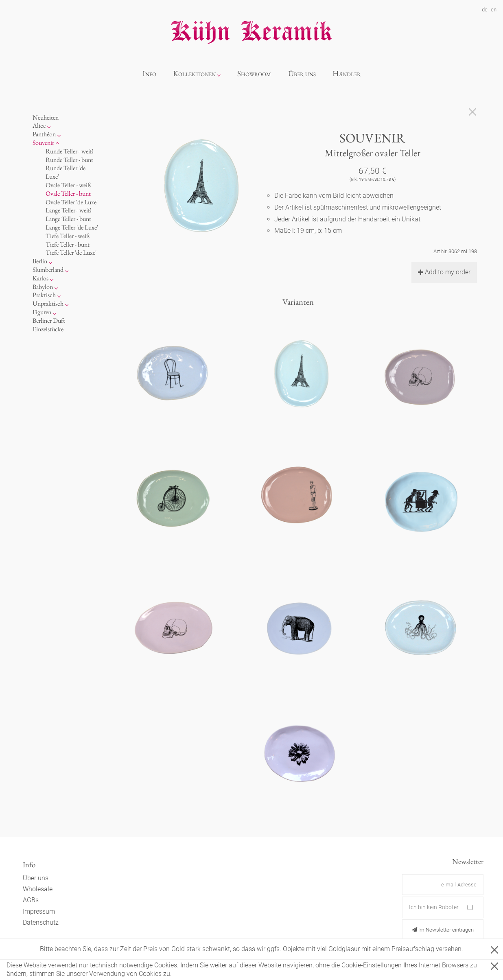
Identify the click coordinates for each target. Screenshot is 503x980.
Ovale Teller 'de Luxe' (72, 202)
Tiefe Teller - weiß (68, 236)
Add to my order (444, 272)
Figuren (42, 312)
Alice (39, 126)
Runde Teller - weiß (69, 151)
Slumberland (48, 270)
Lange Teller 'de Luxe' (72, 227)
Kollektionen (194, 73)
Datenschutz (41, 922)
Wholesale (38, 889)
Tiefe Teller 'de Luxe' (71, 253)
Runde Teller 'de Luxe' (66, 172)
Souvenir (43, 143)
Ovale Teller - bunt (68, 194)
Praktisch (44, 295)
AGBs (31, 900)
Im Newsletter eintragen (443, 930)
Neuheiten (46, 117)
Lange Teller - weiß (68, 210)
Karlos (40, 278)
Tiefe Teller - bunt (68, 244)
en (494, 10)
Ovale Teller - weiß (68, 185)
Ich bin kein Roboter (434, 907)
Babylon (43, 287)
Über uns (302, 73)
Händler (347, 73)
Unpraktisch (48, 303)
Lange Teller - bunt (68, 219)
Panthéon (44, 134)
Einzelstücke (48, 329)
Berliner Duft (49, 320)
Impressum (39, 911)
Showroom (254, 73)
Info (149, 73)
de (485, 10)
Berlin (40, 261)
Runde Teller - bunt (69, 160)
